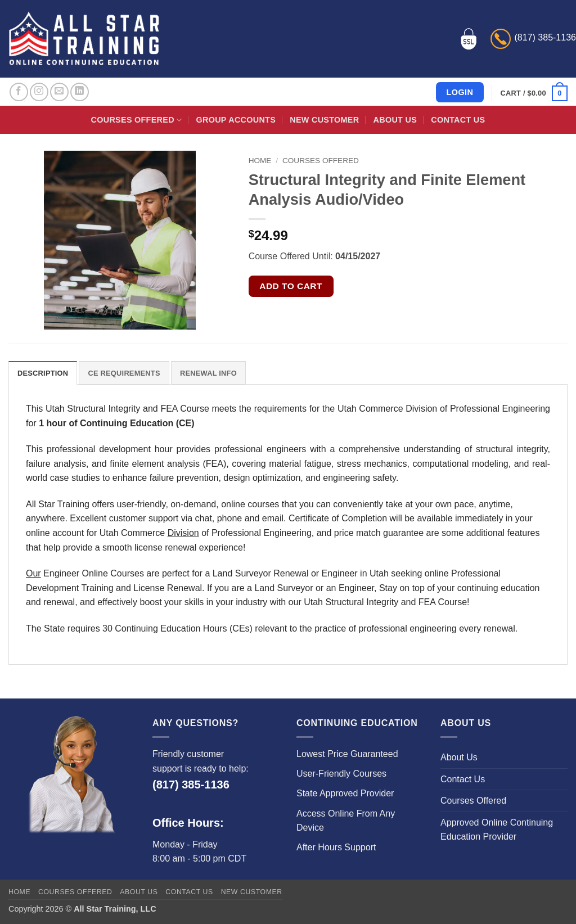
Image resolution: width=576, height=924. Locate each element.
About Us (395, 120)
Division (183, 533)
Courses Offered (137, 120)
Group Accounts (236, 120)
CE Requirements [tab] (124, 373)
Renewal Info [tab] (208, 373)
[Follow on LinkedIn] (80, 92)
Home (260, 161)
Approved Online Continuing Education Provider (497, 830)
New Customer (324, 120)
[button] (534, 93)
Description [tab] (43, 373)
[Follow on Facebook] (19, 92)
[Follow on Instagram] (39, 92)
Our (33, 573)
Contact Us (458, 120)
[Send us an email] (59, 92)
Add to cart (291, 286)
